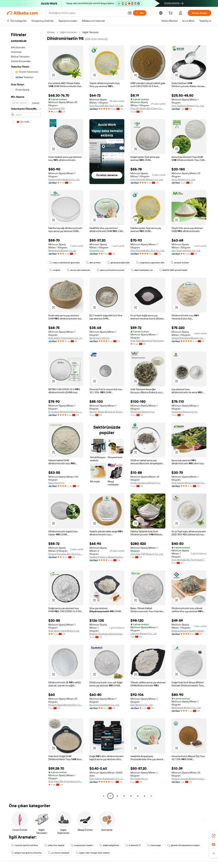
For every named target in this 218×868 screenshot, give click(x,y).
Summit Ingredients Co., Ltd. (104, 705)
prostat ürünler (180, 263)
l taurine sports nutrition (25, 845)
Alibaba (51, 32)
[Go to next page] (151, 796)
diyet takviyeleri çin (142, 270)
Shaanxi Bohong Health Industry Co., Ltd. (189, 631)
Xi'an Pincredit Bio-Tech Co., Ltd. (106, 106)
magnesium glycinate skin (150, 263)
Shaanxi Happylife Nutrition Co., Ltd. (66, 705)
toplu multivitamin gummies (64, 263)
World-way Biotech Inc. (143, 412)
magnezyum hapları (82, 845)
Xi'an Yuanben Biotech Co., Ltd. (188, 106)
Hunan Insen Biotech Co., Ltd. (64, 179)
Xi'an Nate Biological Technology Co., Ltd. (148, 341)
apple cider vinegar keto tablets (93, 853)
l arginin (55, 270)
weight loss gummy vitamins (26, 853)
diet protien (93, 263)
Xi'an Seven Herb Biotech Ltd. (64, 631)
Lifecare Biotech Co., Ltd (144, 633)
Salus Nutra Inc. (57, 483)
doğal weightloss (109, 845)
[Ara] (140, 13)
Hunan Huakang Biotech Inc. (146, 483)
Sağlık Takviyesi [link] (90, 32)
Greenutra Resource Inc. (185, 412)
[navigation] (26, 414)
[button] (130, 13)
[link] (214, 836)
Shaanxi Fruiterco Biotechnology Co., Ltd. (107, 557)
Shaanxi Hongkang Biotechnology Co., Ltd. (107, 634)
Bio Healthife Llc (139, 779)
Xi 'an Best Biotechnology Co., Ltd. (66, 412)
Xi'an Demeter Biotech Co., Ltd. (147, 179)
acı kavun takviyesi (59, 853)
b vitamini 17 (133, 845)
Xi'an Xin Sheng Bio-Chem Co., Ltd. (148, 108)
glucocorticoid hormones (111, 270)
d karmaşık (154, 845)
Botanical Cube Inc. (100, 338)
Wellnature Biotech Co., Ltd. (186, 708)
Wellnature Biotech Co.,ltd (62, 251)
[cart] (171, 13)
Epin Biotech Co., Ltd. (142, 705)
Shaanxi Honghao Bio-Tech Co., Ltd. (66, 554)
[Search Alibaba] (87, 13)
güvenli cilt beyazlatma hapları (184, 845)
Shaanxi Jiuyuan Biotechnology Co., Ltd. (189, 779)
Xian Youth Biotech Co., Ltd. (186, 251)
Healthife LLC (97, 251)
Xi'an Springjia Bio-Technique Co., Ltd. (189, 560)
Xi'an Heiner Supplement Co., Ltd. (107, 779)
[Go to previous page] (104, 796)
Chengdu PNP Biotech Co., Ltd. (147, 554)
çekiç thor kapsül (54, 845)
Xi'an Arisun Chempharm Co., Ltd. (66, 338)
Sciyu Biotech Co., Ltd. (183, 179)
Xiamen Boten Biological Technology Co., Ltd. (107, 412)
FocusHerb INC (57, 108)
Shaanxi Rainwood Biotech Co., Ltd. (189, 338)
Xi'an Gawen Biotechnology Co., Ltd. (189, 483)
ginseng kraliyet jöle (118, 263)
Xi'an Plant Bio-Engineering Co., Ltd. (66, 781)
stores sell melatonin (79, 270)
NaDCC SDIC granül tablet (173, 270)
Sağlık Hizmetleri (68, 32)
